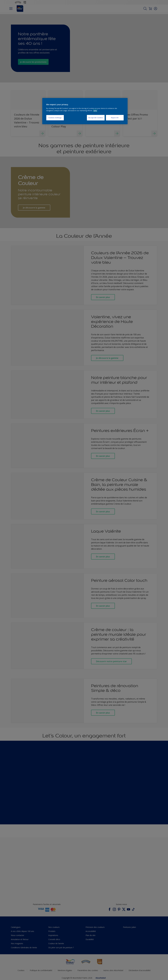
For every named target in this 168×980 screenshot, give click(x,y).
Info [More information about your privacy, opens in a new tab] (95, 111)
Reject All (115, 118)
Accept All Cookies (96, 118)
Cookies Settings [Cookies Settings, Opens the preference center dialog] (55, 118)
